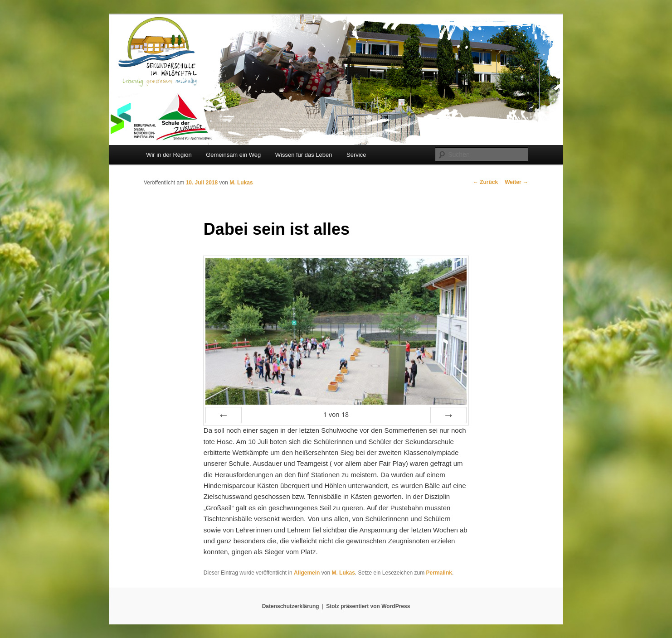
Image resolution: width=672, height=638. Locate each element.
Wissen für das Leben (304, 155)
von (336, 414)
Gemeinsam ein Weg (233, 155)
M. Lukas (241, 183)
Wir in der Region (169, 155)
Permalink (439, 573)
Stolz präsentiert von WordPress (368, 606)
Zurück (485, 182)
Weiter (516, 182)
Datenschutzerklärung (291, 606)
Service (356, 155)
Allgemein (307, 573)
